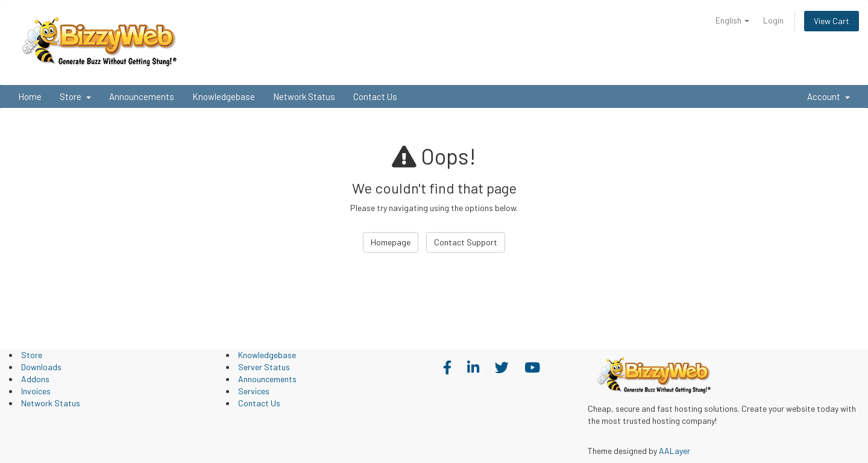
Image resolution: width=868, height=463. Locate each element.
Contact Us (375, 96)
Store (75, 96)
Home (30, 96)
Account (829, 96)
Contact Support (466, 242)
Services (254, 391)
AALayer (675, 451)
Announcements (142, 96)
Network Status (304, 96)
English (732, 20)
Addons (35, 379)
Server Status (264, 367)
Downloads (41, 367)
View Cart (832, 21)
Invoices (36, 391)
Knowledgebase (224, 96)
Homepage (391, 242)
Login (773, 20)
